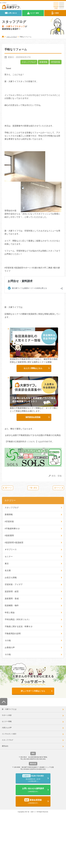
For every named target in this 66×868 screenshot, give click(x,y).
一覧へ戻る (33, 488)
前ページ (8, 488)
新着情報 (43, 62)
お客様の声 (10, 648)
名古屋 (8, 570)
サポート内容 (7, 715)
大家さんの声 (7, 728)
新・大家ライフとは (9, 709)
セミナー (9, 557)
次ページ (58, 488)
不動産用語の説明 (13, 634)
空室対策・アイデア (14, 584)
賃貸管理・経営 (12, 592)
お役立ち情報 (11, 578)
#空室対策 (55, 62)
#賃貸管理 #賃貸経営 (14, 543)
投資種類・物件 (12, 605)
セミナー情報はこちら (33, 368)
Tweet (8, 68)
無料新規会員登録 (33, 417)
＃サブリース (11, 549)
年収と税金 (10, 613)
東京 (7, 564)
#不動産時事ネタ (12, 529)
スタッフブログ (29, 62)
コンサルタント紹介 (9, 734)
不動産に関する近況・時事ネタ (19, 626)
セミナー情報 (7, 721)
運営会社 (5, 746)
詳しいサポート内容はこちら (33, 691)
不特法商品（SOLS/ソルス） (18, 619)
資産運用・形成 (12, 599)
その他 (8, 640)
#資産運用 (9, 535)
